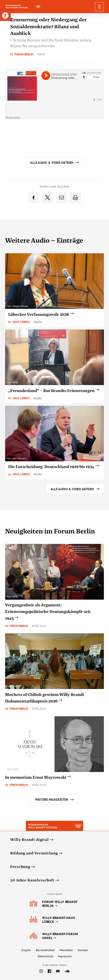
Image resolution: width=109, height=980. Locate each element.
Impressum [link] (65, 956)
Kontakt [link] (83, 950)
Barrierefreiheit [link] (45, 950)
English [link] (26, 950)
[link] (5, 16)
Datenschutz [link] (45, 956)
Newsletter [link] (66, 950)
